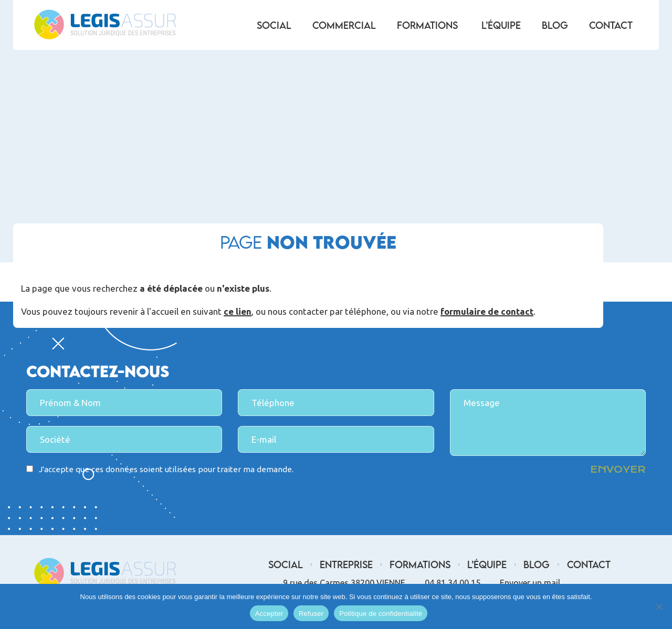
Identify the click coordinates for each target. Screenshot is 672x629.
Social (274, 25)
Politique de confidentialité (381, 614)
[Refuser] (659, 606)
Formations (427, 25)
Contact (611, 25)
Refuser (311, 614)
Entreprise (346, 564)
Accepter (269, 614)
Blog (555, 25)
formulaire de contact (487, 312)
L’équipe (501, 25)
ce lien (238, 312)
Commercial (344, 25)
